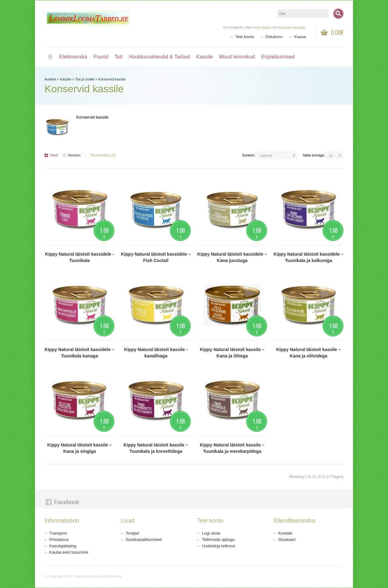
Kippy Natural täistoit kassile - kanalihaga (156, 353)
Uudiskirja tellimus (219, 546)
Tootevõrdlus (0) (103, 155)
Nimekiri (72, 155)
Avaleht (50, 57)
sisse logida (262, 27)
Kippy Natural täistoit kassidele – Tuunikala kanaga (79, 353)
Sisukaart (287, 540)
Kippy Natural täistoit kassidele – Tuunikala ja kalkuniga (308, 257)
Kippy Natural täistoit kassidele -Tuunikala (80, 257)
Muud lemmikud (237, 57)
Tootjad (132, 533)
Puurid (101, 57)
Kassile (204, 57)
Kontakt (285, 533)
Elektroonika (73, 57)
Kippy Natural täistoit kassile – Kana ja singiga (79, 448)
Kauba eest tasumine (69, 552)
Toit (118, 57)
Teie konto (245, 37)
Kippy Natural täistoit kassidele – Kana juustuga (232, 257)
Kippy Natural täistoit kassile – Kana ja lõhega (232, 353)
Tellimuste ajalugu (218, 540)
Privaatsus (59, 540)
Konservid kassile (112, 79)
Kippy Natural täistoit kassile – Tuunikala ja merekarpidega (232, 448)
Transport (58, 533)
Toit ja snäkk (85, 79)
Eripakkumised (278, 57)
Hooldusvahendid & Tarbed (159, 57)
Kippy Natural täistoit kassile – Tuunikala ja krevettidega (156, 448)
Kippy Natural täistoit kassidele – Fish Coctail (156, 257)
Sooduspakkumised (144, 540)
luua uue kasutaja (291, 27)
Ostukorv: (274, 37)
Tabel (51, 155)
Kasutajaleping (63, 546)
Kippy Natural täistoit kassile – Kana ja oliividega (308, 353)
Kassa (300, 37)
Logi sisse (211, 533)
